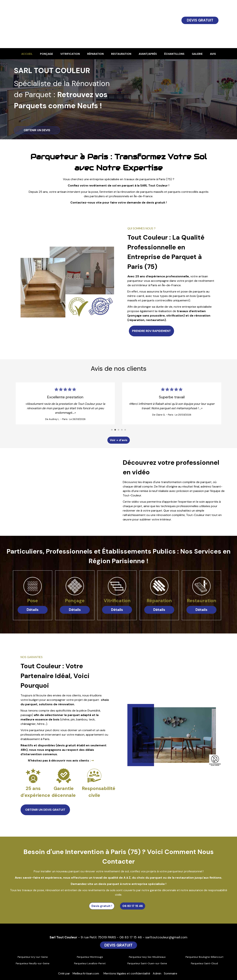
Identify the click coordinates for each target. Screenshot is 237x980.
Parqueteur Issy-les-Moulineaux (147, 957)
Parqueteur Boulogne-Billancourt (204, 957)
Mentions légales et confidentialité (127, 973)
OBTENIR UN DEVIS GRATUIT (45, 810)
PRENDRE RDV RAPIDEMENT (151, 331)
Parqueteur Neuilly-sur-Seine (33, 963)
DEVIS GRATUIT (200, 20)
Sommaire (171, 973)
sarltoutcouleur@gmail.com (166, 937)
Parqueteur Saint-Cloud (204, 963)
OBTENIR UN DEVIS (37, 130)
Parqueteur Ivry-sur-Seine (33, 957)
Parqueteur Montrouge (90, 957)
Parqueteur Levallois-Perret (90, 963)
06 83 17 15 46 (133, 906)
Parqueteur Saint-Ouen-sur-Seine (147, 963)
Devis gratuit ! (102, 906)
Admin (157, 973)
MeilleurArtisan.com (86, 973)
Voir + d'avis (119, 440)
